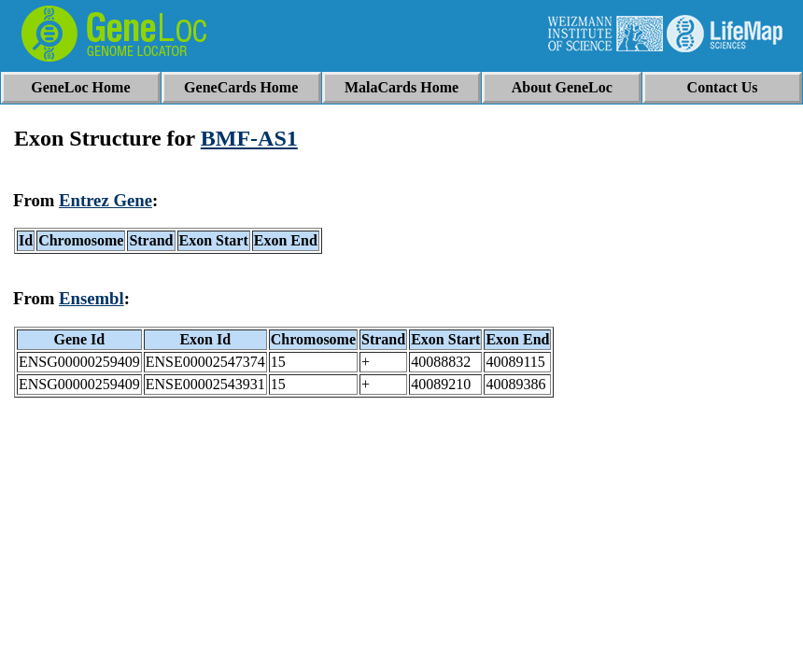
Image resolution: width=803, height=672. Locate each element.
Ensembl (92, 298)
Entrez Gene (106, 200)
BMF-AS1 (249, 138)
